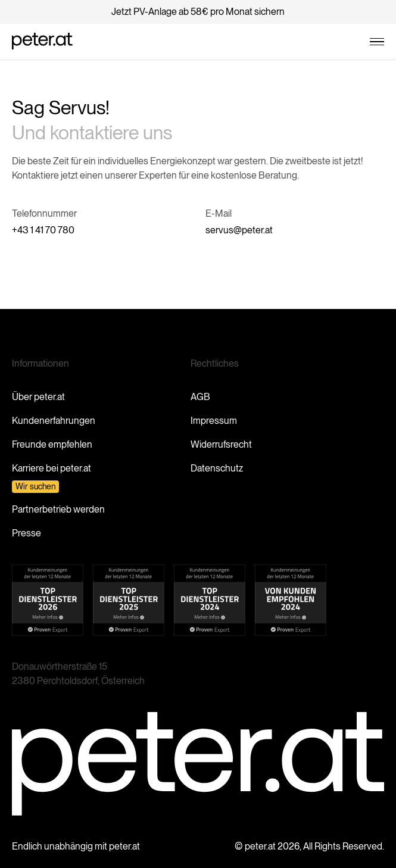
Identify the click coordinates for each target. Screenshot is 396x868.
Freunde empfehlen (52, 444)
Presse (26, 533)
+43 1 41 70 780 (43, 230)
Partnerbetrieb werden (58, 509)
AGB (200, 397)
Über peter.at (38, 397)
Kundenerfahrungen (54, 421)
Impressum (214, 421)
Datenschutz (217, 468)
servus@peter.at (239, 230)
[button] (377, 42)
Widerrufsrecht (221, 444)
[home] (42, 42)
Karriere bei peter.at (52, 468)
